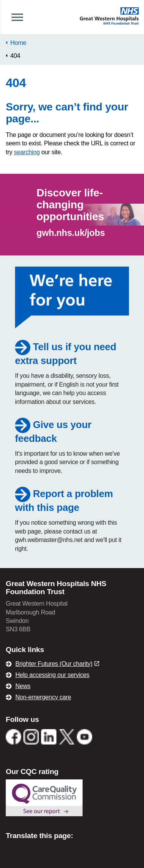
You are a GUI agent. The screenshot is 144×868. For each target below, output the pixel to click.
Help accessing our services (52, 675)
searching (27, 152)
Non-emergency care (43, 697)
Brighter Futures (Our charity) (57, 664)
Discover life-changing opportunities (70, 205)
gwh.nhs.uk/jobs (71, 233)
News (23, 686)
